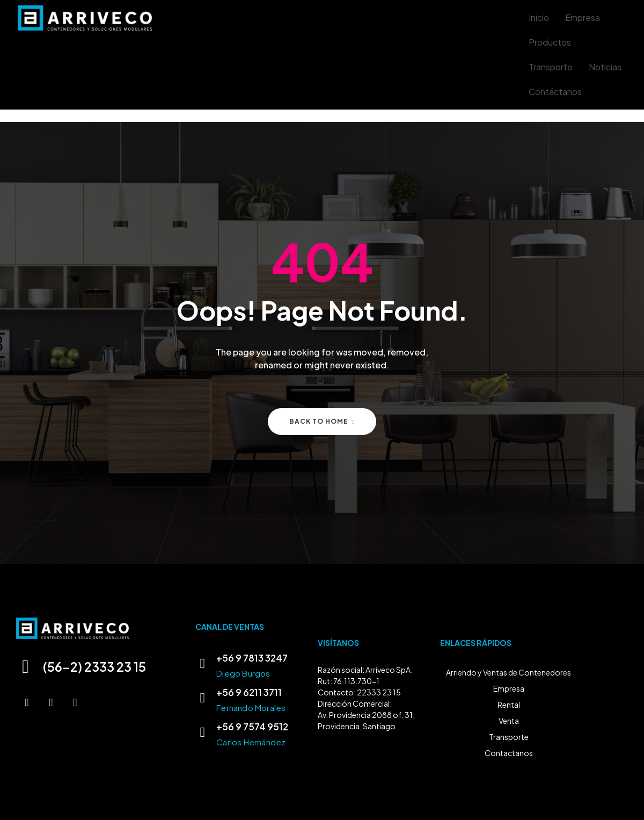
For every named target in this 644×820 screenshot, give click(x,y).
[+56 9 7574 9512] (202, 732)
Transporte (551, 67)
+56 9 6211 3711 (249, 692)
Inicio (539, 17)
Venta (509, 721)
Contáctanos (555, 92)
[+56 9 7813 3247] (202, 664)
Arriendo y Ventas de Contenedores (508, 672)
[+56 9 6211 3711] (202, 698)
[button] (552, 42)
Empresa (583, 17)
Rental (509, 705)
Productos (550, 42)
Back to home (322, 421)
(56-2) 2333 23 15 (97, 666)
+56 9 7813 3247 (252, 658)
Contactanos (509, 753)
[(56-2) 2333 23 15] (26, 667)
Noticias (605, 67)
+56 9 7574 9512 (252, 727)
